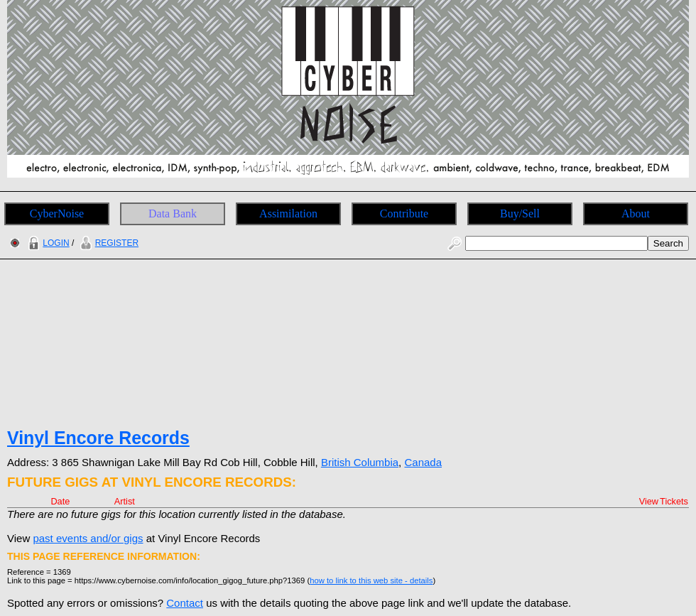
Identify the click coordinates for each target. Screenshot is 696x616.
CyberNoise (57, 214)
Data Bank (173, 214)
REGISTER (108, 243)
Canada (423, 462)
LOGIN (47, 243)
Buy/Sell (520, 214)
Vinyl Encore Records (98, 438)
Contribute (404, 214)
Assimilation (288, 214)
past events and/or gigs (88, 538)
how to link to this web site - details (371, 580)
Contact (185, 603)
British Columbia (360, 462)
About (636, 214)
